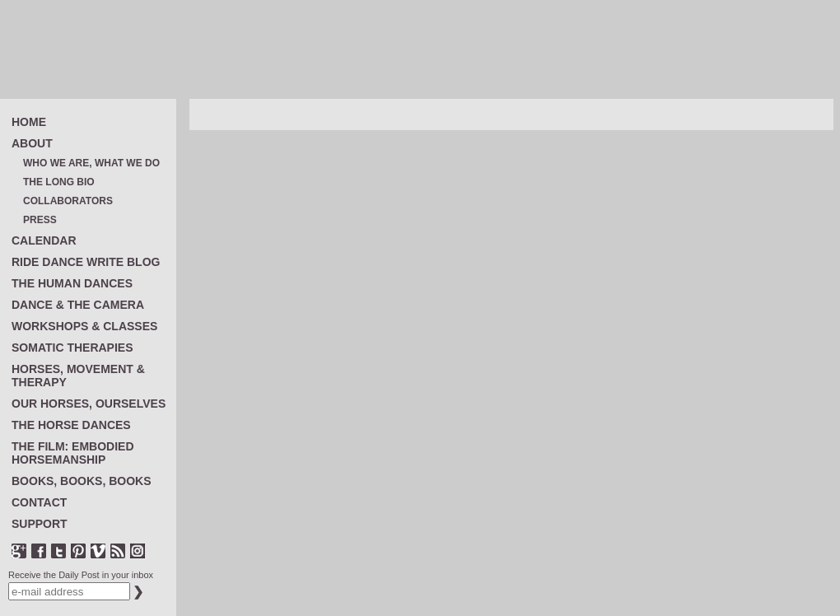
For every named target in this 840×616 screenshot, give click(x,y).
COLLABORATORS (68, 201)
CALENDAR (44, 240)
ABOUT (32, 143)
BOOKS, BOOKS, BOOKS (82, 481)
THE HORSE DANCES (71, 425)
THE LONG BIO (59, 182)
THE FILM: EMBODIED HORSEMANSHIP (73, 453)
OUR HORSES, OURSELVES (89, 404)
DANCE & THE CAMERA (78, 305)
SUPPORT (40, 524)
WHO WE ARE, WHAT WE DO (91, 163)
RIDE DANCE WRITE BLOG (86, 262)
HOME (29, 122)
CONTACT (39, 502)
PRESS (40, 220)
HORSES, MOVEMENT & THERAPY (78, 376)
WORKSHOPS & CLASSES (84, 326)
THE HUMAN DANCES (72, 283)
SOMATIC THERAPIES (72, 348)
